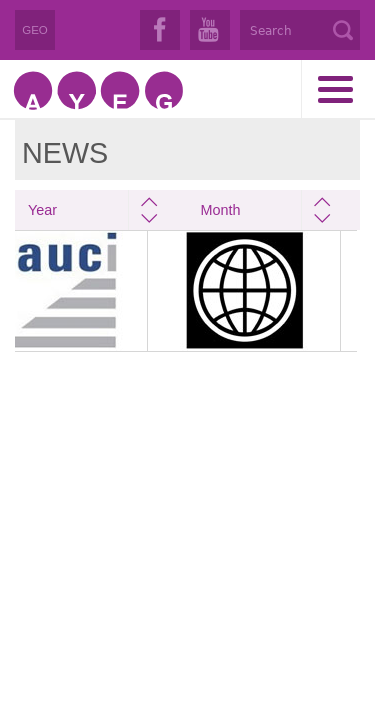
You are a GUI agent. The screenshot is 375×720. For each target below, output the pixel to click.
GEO (35, 30)
